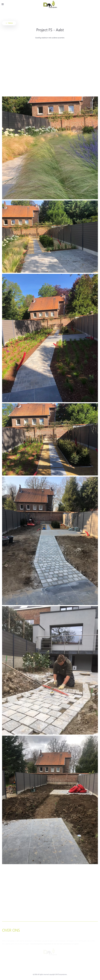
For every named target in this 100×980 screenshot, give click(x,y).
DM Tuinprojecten (61, 974)
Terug (9, 23)
